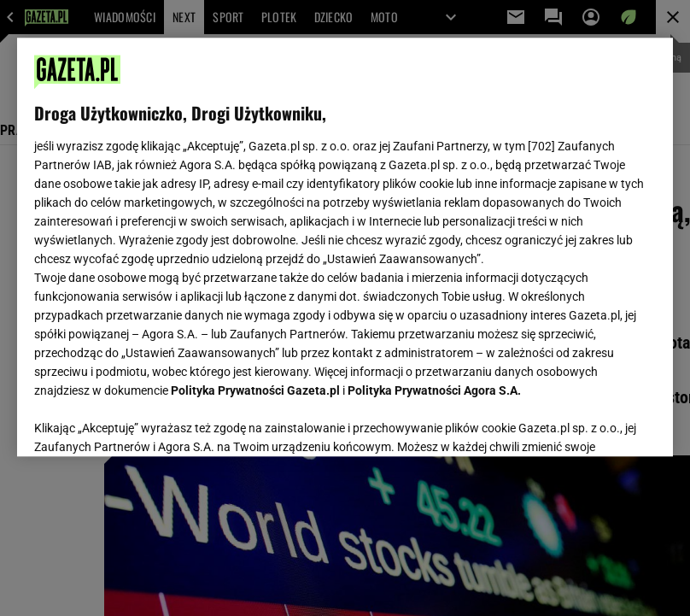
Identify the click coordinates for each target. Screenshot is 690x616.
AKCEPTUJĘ (598, 423)
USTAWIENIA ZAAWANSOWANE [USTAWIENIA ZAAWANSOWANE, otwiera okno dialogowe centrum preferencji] (146, 422)
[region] (345, 247)
